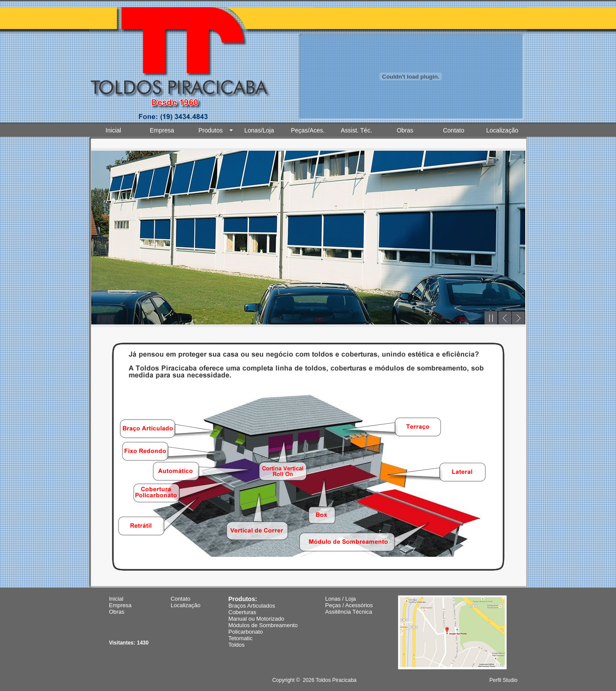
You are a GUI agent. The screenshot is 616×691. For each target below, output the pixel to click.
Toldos (237, 645)
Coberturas (242, 612)
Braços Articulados (252, 606)
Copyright (283, 680)
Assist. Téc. (356, 130)
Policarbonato (246, 632)
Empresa (162, 130)
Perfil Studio (503, 680)
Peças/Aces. (308, 130)
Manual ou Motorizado (256, 619)
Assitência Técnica (349, 612)
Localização (502, 130)
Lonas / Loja (341, 599)
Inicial (113, 130)
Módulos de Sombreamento (263, 625)
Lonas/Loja (259, 130)
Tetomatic (240, 638)
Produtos (211, 130)
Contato (453, 130)
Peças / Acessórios (349, 605)
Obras (405, 130)
